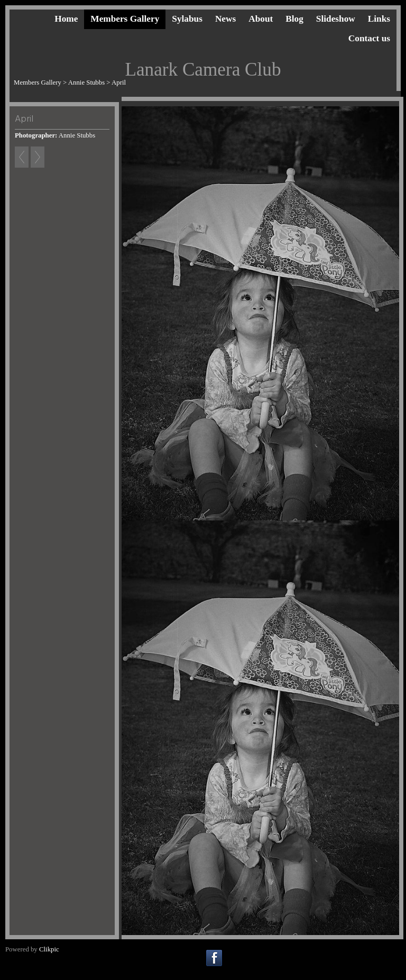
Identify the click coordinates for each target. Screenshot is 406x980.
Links (379, 19)
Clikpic (49, 949)
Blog (294, 19)
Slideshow (336, 19)
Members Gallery (125, 19)
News (225, 19)
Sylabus (187, 19)
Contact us (369, 38)
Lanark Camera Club (203, 70)
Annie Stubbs (86, 83)
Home (66, 19)
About (261, 19)
